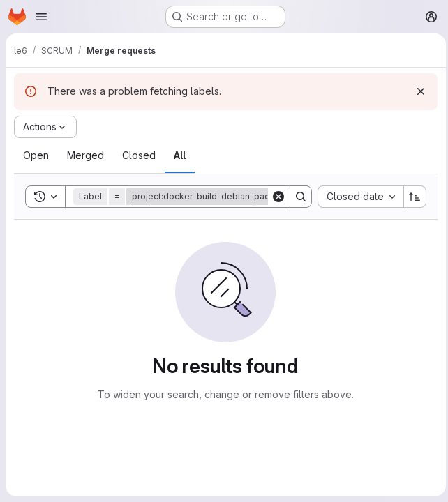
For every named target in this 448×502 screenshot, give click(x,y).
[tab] (36, 155)
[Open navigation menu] (41, 17)
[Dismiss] (417, 91)
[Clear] (275, 197)
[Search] (297, 197)
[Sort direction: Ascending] (412, 197)
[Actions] (45, 127)
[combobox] (357, 197)
